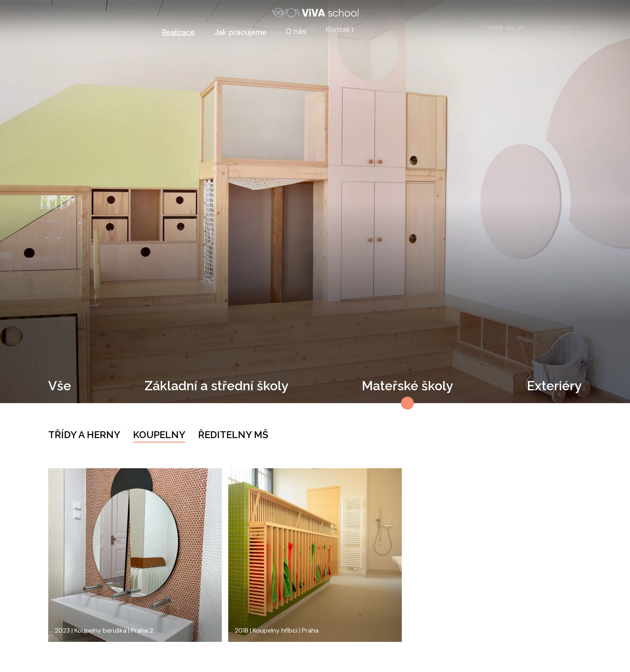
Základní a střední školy (217, 386)
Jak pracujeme (240, 31)
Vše (60, 386)
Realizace (178, 32)
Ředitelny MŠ (233, 435)
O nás (296, 29)
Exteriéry (554, 386)
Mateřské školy (407, 386)
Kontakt (340, 27)
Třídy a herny (84, 435)
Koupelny (159, 435)
